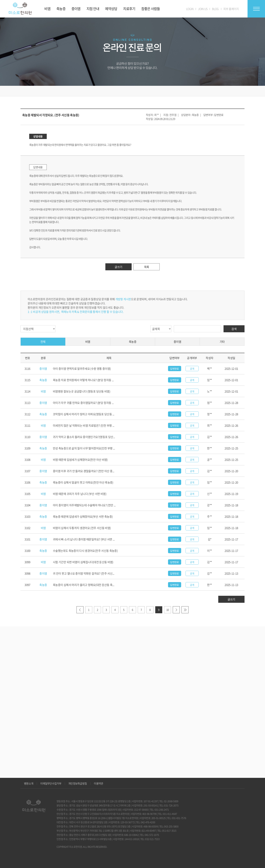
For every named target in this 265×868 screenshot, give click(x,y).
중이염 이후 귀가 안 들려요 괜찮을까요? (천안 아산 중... (83, 471)
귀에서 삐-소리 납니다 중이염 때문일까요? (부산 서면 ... (84, 539)
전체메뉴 (256, 9)
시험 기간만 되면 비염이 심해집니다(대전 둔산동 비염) (83, 562)
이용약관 (98, 783)
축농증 (133, 342)
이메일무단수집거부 (51, 783)
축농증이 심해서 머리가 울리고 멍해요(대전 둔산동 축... (84, 585)
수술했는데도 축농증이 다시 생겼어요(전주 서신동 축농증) (85, 551)
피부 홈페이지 (231, 9)
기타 (222, 342)
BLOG (215, 9)
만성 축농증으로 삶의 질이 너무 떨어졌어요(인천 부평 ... (84, 448)
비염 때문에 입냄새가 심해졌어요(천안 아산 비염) (80, 460)
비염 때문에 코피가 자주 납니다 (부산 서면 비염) (80, 494)
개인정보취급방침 (78, 783)
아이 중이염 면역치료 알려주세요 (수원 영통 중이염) (82, 369)
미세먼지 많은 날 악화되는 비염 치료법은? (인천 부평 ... (83, 425)
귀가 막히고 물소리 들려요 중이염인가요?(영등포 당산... (84, 437)
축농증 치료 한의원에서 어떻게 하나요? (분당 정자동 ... (83, 380)
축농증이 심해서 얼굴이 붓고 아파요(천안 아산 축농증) (83, 482)
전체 (43, 342)
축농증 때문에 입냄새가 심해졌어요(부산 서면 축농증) (83, 516)
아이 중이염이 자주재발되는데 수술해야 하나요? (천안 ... (84, 505)
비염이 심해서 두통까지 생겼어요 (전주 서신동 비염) (82, 528)
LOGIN (190, 9)
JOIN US (203, 9)
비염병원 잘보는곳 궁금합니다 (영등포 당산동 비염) (81, 391)
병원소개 (29, 783)
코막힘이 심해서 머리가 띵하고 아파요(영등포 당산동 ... (84, 414)
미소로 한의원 (20, 9)
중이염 (177, 342)
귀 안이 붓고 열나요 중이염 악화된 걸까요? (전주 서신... (83, 573)
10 (168, 610)
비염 (88, 342)
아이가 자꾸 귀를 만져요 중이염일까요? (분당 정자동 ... (83, 403)
